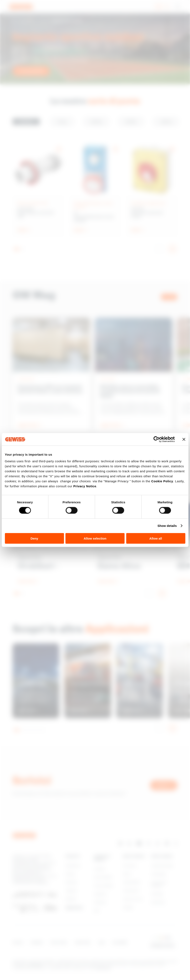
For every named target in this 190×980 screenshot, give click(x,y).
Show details (167, 526)
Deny (34, 538)
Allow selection (95, 538)
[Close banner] (184, 439)
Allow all (156, 538)
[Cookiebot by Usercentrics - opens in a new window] (156, 439)
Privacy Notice (85, 486)
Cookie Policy (162, 481)
